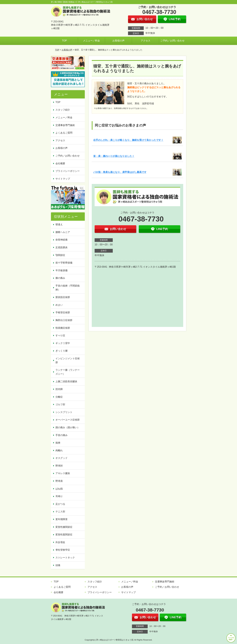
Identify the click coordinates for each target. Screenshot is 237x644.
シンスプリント (64, 412)
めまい (59, 305)
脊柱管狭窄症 (63, 550)
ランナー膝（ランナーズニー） (68, 372)
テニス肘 (60, 512)
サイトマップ (63, 179)
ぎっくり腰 (62, 351)
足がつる (60, 504)
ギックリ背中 (63, 343)
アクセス (146, 41)
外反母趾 (60, 542)
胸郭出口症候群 (64, 320)
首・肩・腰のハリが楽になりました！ (114, 156)
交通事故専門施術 (65, 125)
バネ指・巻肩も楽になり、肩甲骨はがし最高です (120, 172)
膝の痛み (60, 278)
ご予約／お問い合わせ (172, 41)
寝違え (59, 224)
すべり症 (60, 335)
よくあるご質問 (64, 133)
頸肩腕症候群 (63, 328)
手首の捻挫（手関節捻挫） (68, 288)
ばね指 (59, 489)
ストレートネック (65, 558)
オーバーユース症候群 (68, 420)
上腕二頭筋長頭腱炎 (66, 381)
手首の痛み (62, 435)
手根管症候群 (63, 312)
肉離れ (59, 450)
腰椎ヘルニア (63, 232)
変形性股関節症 (64, 535)
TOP (64, 41)
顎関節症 (60, 255)
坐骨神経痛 (62, 240)
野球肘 (59, 466)
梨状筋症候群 (63, 297)
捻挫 (58, 443)
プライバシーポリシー (68, 171)
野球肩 (59, 481)
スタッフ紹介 (63, 110)
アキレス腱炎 (63, 473)
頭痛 (58, 565)
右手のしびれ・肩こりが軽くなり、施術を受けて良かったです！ (128, 140)
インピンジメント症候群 (68, 360)
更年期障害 (62, 519)
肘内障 (59, 389)
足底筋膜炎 (62, 247)
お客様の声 (118, 41)
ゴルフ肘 (60, 404)
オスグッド (62, 458)
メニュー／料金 (91, 41)
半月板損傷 (62, 270)
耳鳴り (59, 496)
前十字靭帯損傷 (64, 263)
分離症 (59, 397)
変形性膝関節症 (64, 527)
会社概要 (60, 163)
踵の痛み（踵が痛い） (68, 427)
